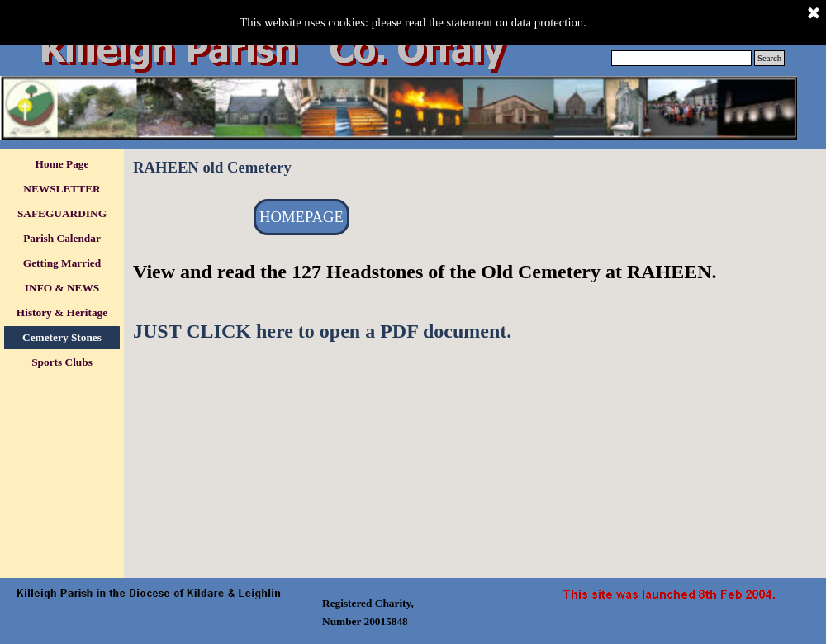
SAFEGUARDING (62, 213)
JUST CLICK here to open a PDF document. (322, 331)
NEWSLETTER (62, 189)
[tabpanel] (475, 301)
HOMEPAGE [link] (301, 217)
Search (769, 58)
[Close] (814, 14)
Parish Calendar (62, 238)
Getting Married (62, 263)
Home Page (62, 164)
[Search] (681, 58)
